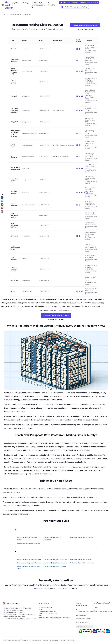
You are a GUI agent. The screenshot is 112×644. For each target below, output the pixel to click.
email (36, 588)
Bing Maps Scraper (81, 615)
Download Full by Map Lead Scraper (85, 25)
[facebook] (2, 197)
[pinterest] (2, 208)
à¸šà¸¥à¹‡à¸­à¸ (15, 4)
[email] (2, 211)
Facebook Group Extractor (83, 619)
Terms (96, 611)
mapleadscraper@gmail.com (47, 611)
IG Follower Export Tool (82, 622)
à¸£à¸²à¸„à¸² (26, 3)
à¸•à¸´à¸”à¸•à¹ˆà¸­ (52, 4)
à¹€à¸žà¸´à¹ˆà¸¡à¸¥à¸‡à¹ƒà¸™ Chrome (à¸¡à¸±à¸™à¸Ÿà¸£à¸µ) (79, 3)
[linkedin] (2, 204)
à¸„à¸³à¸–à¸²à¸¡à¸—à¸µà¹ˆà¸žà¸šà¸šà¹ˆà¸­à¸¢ (39, 5)
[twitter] (2, 201)
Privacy (96, 607)
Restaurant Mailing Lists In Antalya (20, 14)
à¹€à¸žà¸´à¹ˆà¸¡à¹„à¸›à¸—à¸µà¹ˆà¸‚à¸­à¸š (74, 7)
